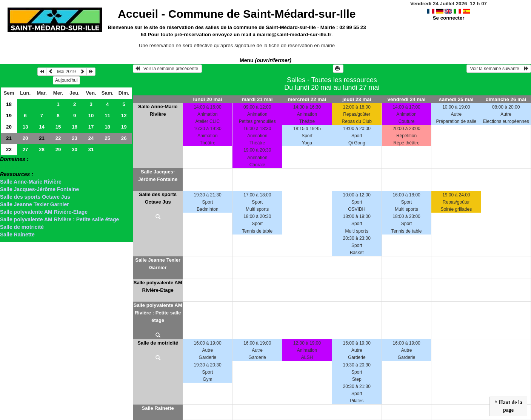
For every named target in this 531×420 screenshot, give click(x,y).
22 (58, 138)
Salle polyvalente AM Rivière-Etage (44, 212)
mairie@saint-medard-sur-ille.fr (294, 34)
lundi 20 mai (207, 99)
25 (107, 138)
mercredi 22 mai (307, 99)
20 (9, 127)
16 (75, 127)
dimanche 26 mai (506, 99)
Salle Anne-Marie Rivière (31, 182)
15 (58, 127)
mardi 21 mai (257, 99)
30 (75, 149)
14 (42, 127)
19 (9, 116)
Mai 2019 (66, 72)
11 (107, 116)
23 (75, 138)
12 (124, 116)
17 (91, 127)
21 (9, 138)
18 (9, 104)
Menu (265, 60)
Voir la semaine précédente (167, 69)
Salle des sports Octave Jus (35, 197)
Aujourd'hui (66, 80)
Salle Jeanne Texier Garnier (35, 204)
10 (91, 116)
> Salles (10, 167)
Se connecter (449, 18)
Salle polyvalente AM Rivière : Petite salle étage (59, 219)
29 (58, 149)
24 (91, 138)
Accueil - (237, 14)
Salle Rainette (17, 235)
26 (124, 138)
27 (25, 149)
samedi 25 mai (456, 99)
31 (91, 149)
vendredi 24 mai (407, 99)
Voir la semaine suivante (499, 69)
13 (25, 127)
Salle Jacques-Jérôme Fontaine (39, 189)
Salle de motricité (22, 227)
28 (42, 149)
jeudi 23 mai (357, 99)
